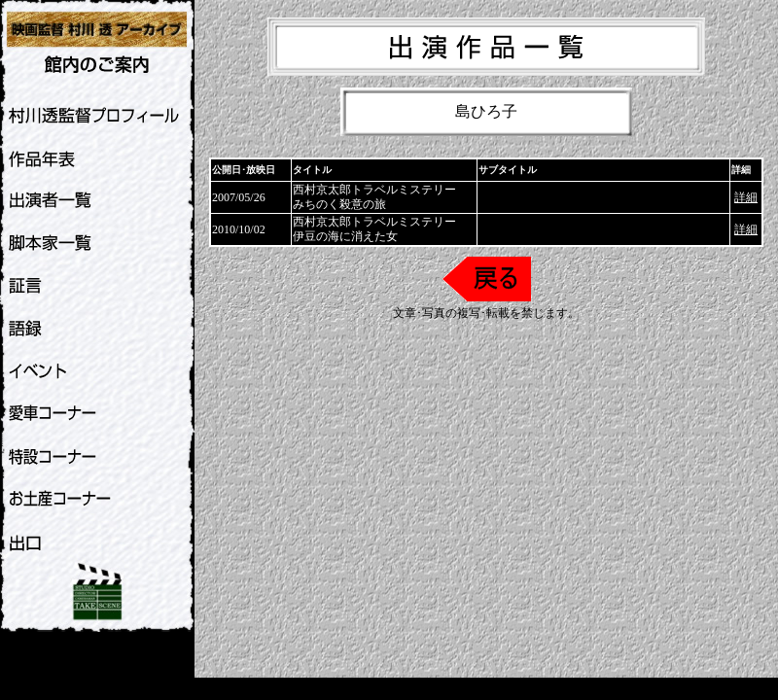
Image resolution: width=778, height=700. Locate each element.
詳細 (746, 197)
